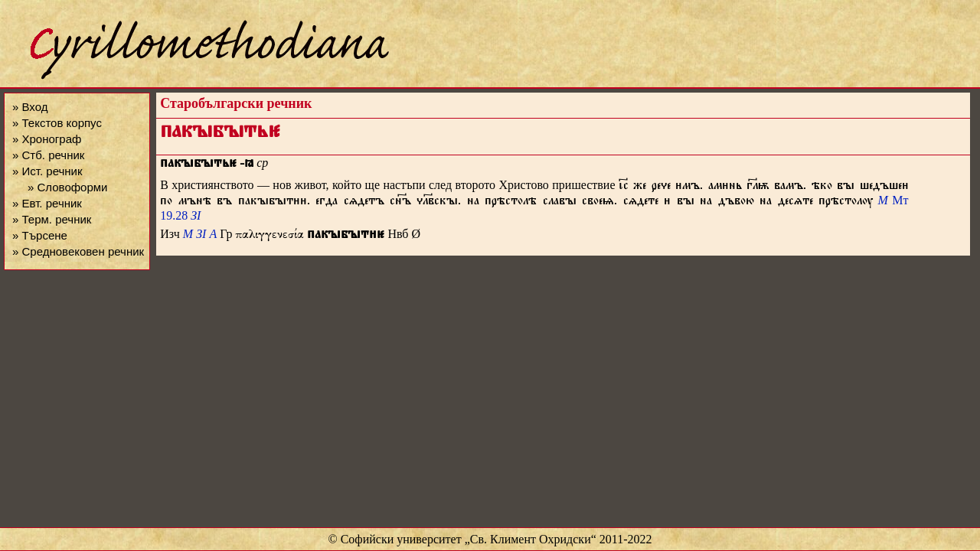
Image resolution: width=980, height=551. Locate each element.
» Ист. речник (47, 171)
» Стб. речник (48, 155)
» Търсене (40, 235)
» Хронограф (47, 139)
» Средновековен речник (78, 251)
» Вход (30, 107)
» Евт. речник (47, 203)
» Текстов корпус (57, 123)
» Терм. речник (52, 219)
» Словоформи (67, 187)
